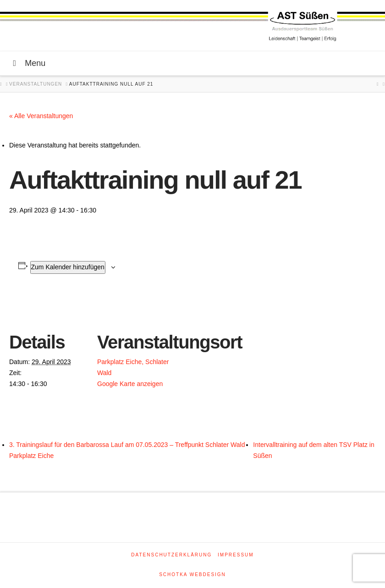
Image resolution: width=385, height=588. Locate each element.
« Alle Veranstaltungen (41, 116)
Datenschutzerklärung (171, 555)
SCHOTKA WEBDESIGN (192, 574)
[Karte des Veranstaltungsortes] (234, 357)
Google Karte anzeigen (130, 384)
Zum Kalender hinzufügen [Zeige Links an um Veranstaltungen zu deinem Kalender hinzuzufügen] (68, 267)
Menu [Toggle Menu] (27, 63)
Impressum (236, 555)
